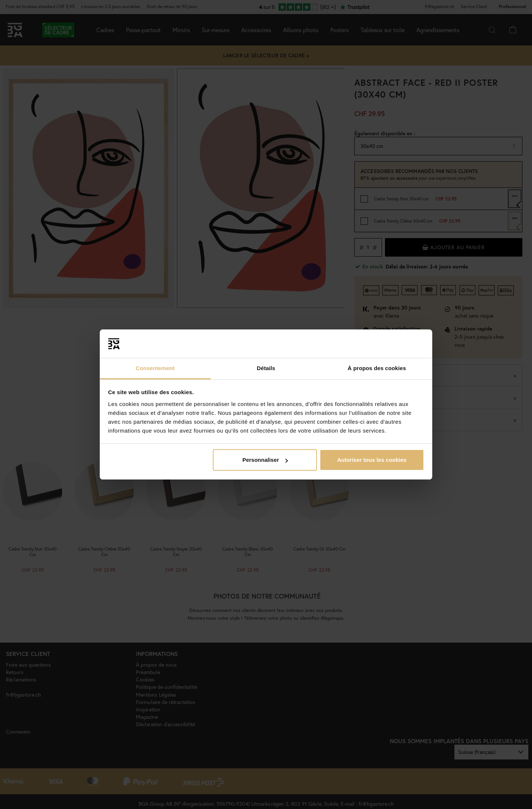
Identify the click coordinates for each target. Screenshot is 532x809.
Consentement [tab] (155, 368)
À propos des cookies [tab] (377, 368)
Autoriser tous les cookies (372, 460)
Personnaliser (265, 460)
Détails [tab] (266, 368)
